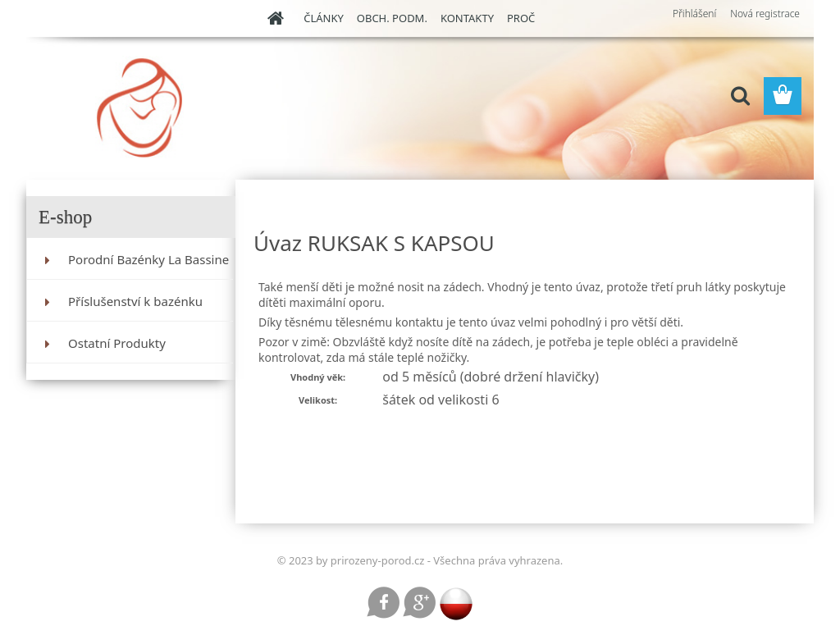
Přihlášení (694, 14)
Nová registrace (765, 14)
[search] (740, 96)
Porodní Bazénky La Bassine (148, 259)
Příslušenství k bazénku (135, 301)
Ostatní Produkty (117, 343)
